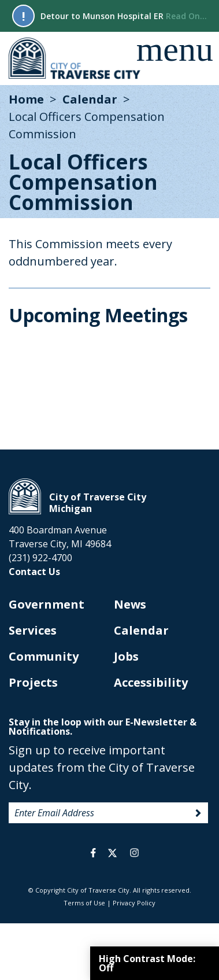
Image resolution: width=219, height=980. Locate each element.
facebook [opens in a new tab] (93, 853)
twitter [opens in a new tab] (112, 853)
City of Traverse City (75, 58)
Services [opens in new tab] (33, 630)
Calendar (90, 99)
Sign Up (198, 813)
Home (26, 99)
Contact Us (34, 572)
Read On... (186, 16)
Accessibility (151, 682)
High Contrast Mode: (147, 963)
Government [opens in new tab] (47, 604)
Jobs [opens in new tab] (126, 656)
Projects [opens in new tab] (33, 682)
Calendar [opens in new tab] (141, 630)
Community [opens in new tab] (44, 656)
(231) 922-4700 (40, 558)
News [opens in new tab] (130, 604)
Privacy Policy (134, 903)
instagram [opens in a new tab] (135, 853)
